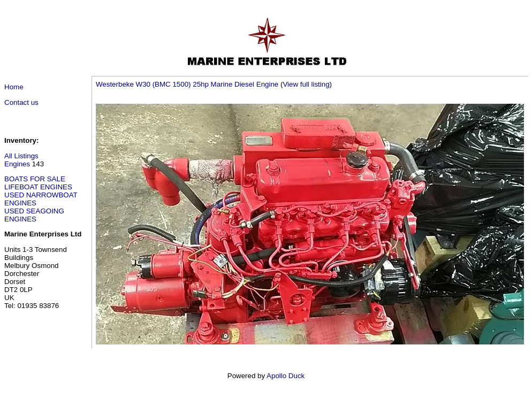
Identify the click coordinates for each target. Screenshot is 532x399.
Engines (17, 164)
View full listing (306, 84)
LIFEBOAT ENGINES (38, 187)
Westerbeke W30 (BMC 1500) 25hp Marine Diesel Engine (187, 84)
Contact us (21, 102)
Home (14, 87)
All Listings (21, 156)
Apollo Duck (286, 376)
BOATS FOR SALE (35, 179)
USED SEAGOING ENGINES (34, 215)
